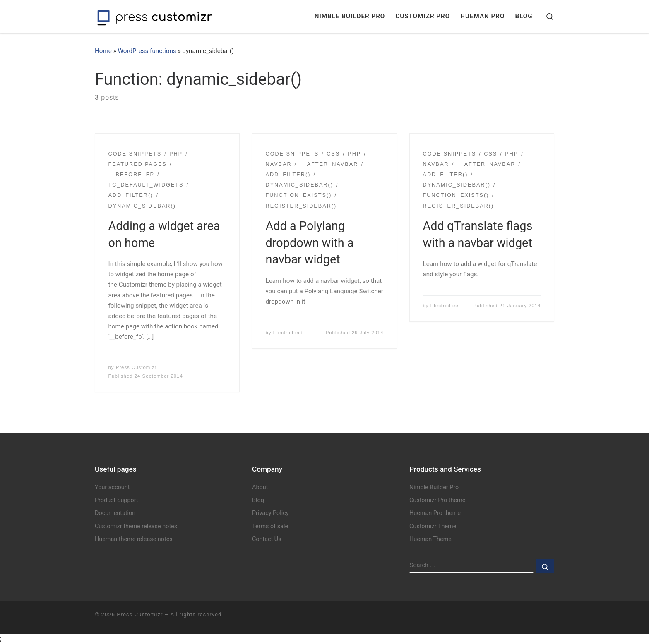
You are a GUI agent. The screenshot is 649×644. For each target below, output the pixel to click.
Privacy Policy (270, 513)
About (260, 487)
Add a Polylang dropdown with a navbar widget (310, 243)
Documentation (115, 513)
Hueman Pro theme (435, 513)
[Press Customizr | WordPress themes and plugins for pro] (155, 16)
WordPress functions (147, 51)
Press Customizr (136, 367)
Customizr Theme (433, 526)
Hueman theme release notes (134, 539)
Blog (258, 500)
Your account (112, 487)
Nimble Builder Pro (434, 487)
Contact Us (267, 539)
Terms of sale (270, 526)
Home (103, 51)
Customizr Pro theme (437, 500)
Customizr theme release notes (136, 526)
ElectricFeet (288, 333)
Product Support (117, 500)
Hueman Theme (430, 539)
